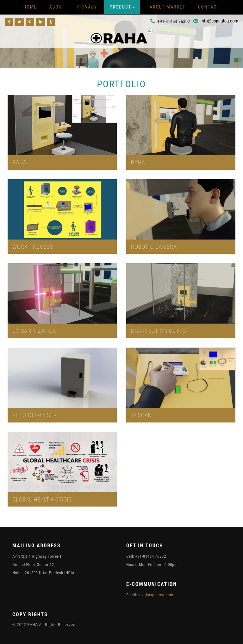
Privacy (87, 7)
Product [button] (122, 7)
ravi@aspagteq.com (156, 595)
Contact (209, 7)
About (57, 7)
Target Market (166, 7)
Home (30, 7)
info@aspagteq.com (219, 21)
